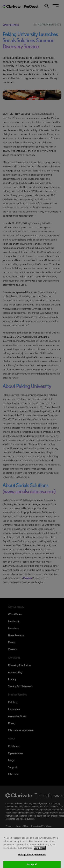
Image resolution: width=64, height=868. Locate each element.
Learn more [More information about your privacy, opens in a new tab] (40, 851)
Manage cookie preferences (32, 858)
